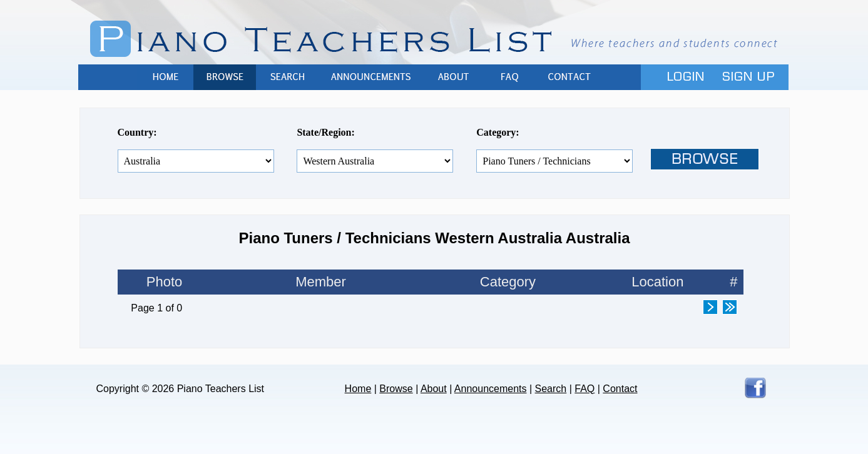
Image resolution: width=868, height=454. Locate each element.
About (453, 77)
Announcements (372, 77)
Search (287, 77)
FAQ (509, 77)
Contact (569, 77)
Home (165, 77)
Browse (225, 77)
